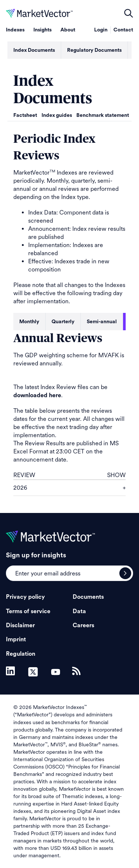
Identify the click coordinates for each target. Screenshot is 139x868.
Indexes (15, 30)
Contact (123, 30)
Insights (42, 30)
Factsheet (25, 115)
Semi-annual (102, 322)
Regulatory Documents (94, 50)
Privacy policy (25, 597)
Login (101, 30)
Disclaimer (20, 625)
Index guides (57, 115)
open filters (129, 13)
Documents (88, 597)
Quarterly (63, 322)
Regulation (21, 654)
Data (79, 611)
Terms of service (28, 611)
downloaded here (37, 395)
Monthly (29, 322)
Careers (83, 625)
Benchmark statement (103, 115)
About (68, 30)
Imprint (16, 639)
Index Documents (34, 50)
